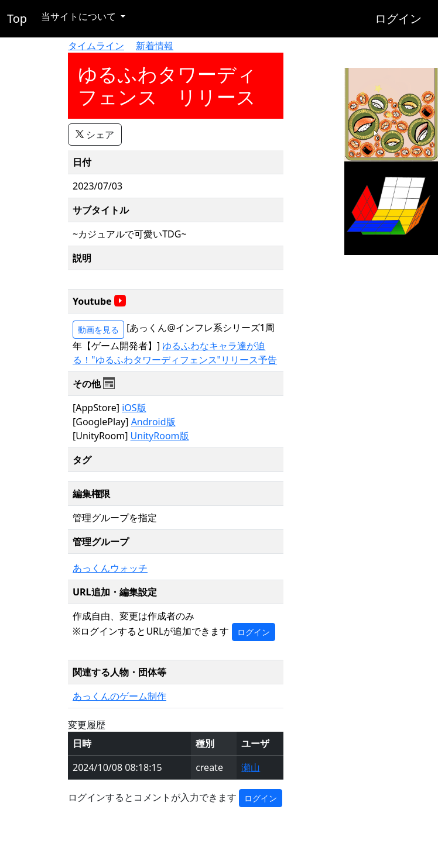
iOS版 (134, 408)
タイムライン (96, 46)
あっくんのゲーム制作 (119, 696)
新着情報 (155, 46)
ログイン (398, 18)
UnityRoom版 (160, 436)
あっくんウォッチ (110, 568)
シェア (95, 135)
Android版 (153, 422)
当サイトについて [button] (80, 16)
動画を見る (98, 330)
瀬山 (251, 767)
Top (17, 18)
